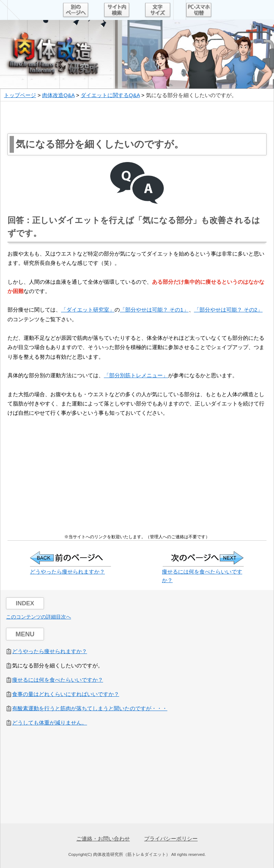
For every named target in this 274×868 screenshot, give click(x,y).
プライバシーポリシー (171, 839)
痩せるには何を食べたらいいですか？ (58, 680)
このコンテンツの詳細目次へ (39, 617)
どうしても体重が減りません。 (50, 723)
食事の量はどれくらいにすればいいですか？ (66, 694)
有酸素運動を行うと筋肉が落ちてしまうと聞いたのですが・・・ (90, 708)
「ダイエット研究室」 (88, 310)
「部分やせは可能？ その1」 (154, 310)
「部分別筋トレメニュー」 (136, 375)
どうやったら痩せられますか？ (67, 572)
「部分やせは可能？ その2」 (229, 310)
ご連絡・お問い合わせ (103, 839)
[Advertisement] (137, 117)
